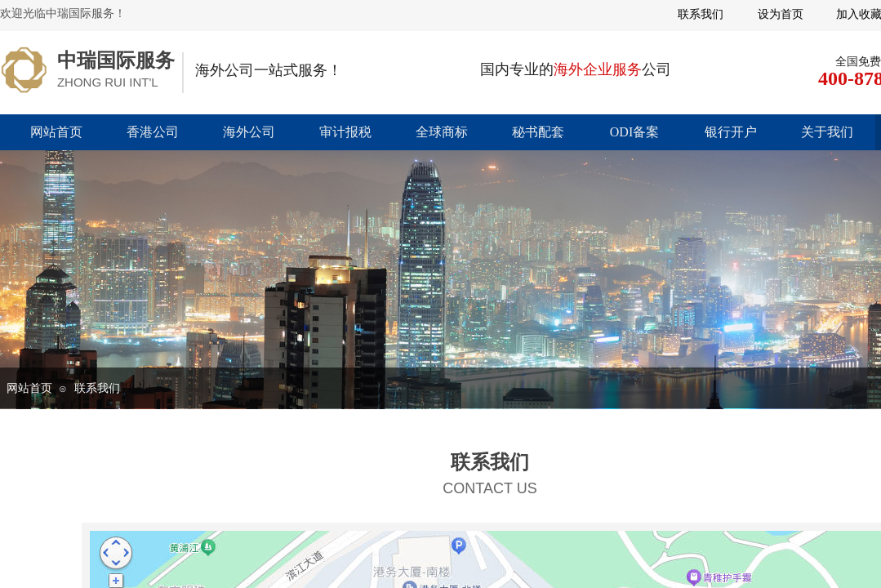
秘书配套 (538, 132)
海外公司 (249, 132)
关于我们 (827, 132)
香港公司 (153, 132)
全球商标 (442, 132)
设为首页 (781, 14)
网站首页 (56, 132)
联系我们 (97, 388)
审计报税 (345, 132)
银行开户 (731, 132)
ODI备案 (634, 132)
